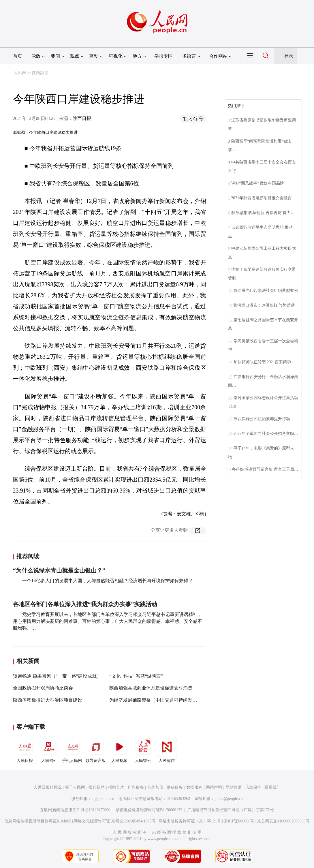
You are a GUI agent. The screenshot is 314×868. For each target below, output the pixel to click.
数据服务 (194, 787)
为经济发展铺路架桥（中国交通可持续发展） (155, 700)
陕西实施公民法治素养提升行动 (262, 419)
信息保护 (253, 787)
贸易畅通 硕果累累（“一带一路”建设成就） (57, 676)
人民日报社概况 (48, 787)
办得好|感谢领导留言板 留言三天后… (265, 469)
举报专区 (163, 56)
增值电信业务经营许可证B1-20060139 (149, 810)
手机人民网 (72, 750)
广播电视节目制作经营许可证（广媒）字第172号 (231, 810)
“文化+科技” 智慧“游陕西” (136, 676)
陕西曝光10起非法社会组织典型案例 (266, 291)
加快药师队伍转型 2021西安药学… (264, 362)
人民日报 (25, 750)
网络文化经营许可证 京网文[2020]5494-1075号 (115, 821)
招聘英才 (116, 787)
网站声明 (214, 787)
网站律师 (234, 787)
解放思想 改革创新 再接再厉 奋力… (263, 213)
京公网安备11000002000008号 (283, 821)
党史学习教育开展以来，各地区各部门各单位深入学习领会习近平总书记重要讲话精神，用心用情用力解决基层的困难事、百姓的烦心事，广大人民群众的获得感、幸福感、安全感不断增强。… (108, 621)
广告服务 (136, 787)
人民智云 (143, 750)
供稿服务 (175, 787)
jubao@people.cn (229, 799)
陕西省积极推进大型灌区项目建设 (48, 700)
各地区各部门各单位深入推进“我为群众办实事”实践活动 (85, 604)
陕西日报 (82, 118)
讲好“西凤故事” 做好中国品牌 (258, 183)
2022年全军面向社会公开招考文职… (266, 434)
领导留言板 (96, 750)
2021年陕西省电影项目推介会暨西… (264, 198)
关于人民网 (75, 787)
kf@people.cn (103, 799)
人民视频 (119, 750)
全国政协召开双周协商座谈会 (43, 688)
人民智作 (167, 750)
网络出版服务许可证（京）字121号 (190, 821)
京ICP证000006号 (239, 821)
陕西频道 (40, 73)
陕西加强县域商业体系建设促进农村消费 (151, 688)
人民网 (20, 73)
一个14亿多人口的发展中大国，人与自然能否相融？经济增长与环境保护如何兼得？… (110, 581)
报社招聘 (97, 787)
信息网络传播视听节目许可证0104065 (38, 821)
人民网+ (48, 750)
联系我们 (272, 787)
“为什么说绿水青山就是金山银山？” (59, 570)
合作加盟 (155, 787)
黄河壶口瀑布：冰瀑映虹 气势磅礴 (264, 305)
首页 (18, 56)
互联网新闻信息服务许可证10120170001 (75, 810)
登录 (289, 56)
